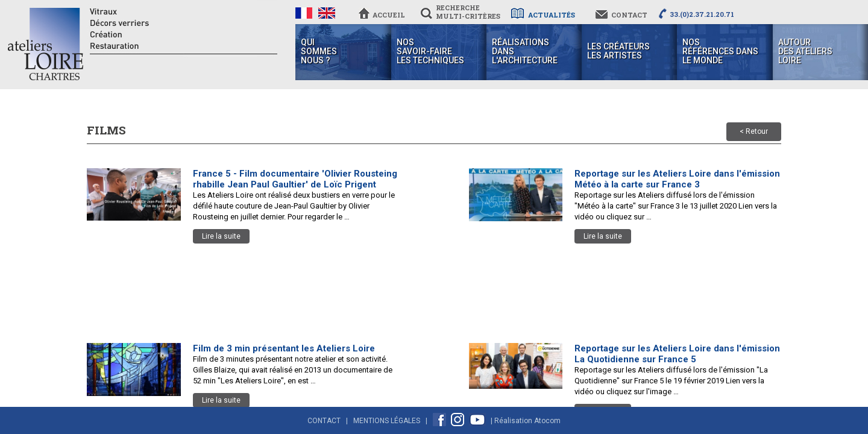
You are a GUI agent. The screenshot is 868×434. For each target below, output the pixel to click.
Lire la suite (221, 236)
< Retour (754, 131)
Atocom (547, 421)
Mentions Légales (387, 421)
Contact (324, 421)
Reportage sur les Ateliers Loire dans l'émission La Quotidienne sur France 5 (677, 354)
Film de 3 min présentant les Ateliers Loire (284, 348)
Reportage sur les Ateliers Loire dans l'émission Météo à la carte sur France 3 (677, 179)
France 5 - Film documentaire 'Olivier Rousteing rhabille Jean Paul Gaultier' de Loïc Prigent (295, 179)
